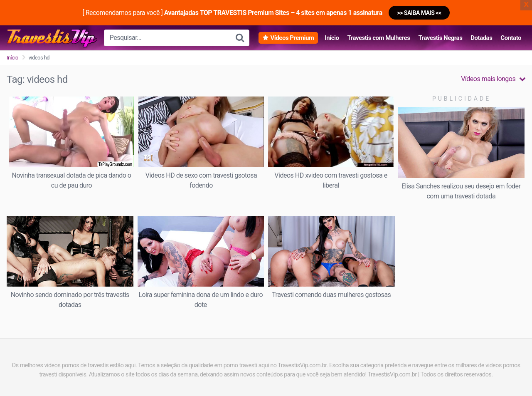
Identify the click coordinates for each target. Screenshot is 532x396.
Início (332, 38)
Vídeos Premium (292, 38)
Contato (511, 38)
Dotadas (481, 38)
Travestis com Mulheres (378, 38)
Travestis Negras (440, 38)
